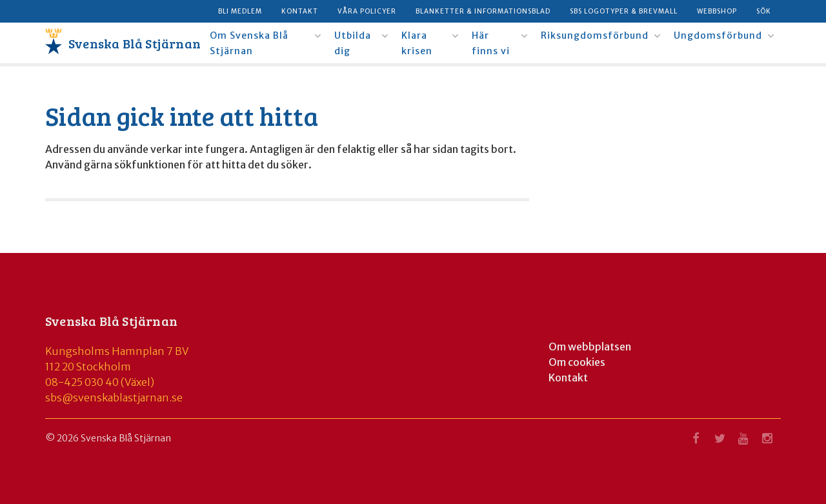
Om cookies (577, 362)
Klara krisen (417, 43)
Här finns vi (491, 43)
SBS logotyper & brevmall (624, 11)
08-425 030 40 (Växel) (100, 382)
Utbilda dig (353, 43)
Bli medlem (240, 11)
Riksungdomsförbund (595, 35)
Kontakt (300, 11)
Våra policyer (367, 11)
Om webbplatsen (590, 347)
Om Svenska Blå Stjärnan (249, 43)
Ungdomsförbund (718, 35)
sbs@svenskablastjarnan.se (114, 398)
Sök (764, 11)
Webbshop (717, 11)
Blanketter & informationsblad (483, 11)
